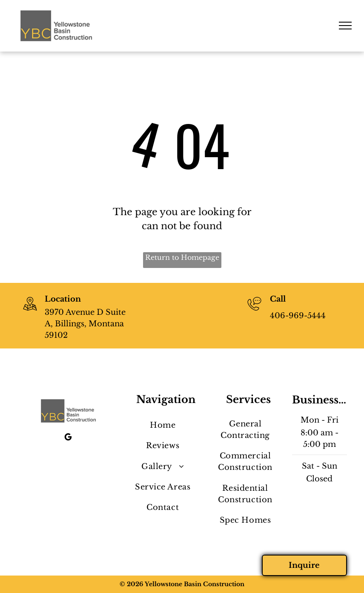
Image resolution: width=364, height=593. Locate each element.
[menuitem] (163, 426)
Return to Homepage (182, 257)
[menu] (345, 26)
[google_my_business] (68, 438)
